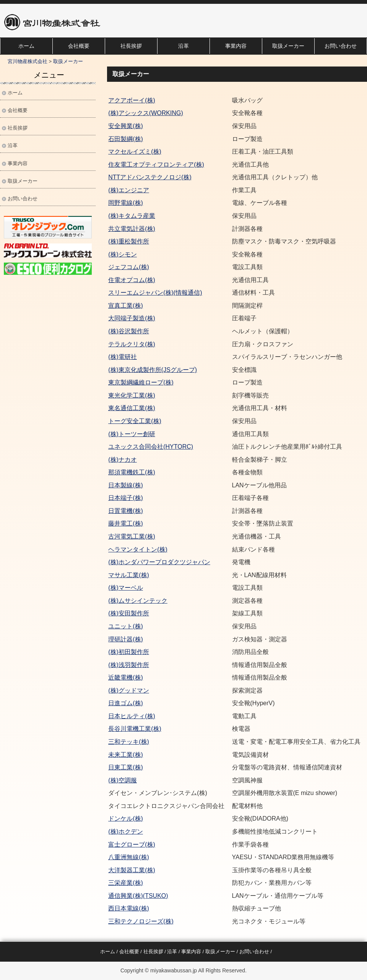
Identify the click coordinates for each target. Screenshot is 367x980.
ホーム (26, 46)
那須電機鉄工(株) (132, 472)
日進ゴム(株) (126, 703)
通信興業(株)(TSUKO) (138, 896)
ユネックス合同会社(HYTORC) (151, 447)
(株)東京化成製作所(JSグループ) (153, 370)
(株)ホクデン (126, 832)
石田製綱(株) (126, 139)
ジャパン (198, 562)
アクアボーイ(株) (132, 100)
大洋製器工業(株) (132, 870)
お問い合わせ (341, 46)
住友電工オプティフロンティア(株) (156, 165)
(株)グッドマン (129, 690)
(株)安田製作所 (129, 613)
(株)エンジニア (129, 190)
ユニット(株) (126, 626)
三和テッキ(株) (129, 742)
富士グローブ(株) (132, 845)
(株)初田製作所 (129, 652)
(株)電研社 (123, 357)
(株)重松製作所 (129, 241)
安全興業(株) (126, 126)
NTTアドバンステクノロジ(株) (150, 177)
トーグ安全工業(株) (135, 421)
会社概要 (79, 46)
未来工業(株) (126, 755)
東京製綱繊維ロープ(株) (141, 382)
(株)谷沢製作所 (129, 331)
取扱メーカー (288, 46)
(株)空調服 (123, 780)
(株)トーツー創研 (132, 434)
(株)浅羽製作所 (129, 665)
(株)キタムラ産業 (132, 216)
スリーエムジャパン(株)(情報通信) (155, 293)
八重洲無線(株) (129, 857)
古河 (114, 536)
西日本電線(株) (129, 908)
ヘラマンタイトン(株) (138, 549)
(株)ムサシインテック (138, 601)
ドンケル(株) (126, 819)
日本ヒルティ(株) (132, 716)
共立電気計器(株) (132, 229)
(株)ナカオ (123, 460)
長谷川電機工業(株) (135, 729)
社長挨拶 (131, 46)
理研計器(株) (126, 639)
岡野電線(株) (126, 203)
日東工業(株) (126, 767)
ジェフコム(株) (129, 267)
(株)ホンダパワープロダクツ (147, 562)
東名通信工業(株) (132, 408)
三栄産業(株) (126, 883)
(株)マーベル (126, 588)
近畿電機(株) (126, 677)
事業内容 (236, 46)
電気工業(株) (138, 536)
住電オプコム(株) (132, 280)
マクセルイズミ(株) (135, 152)
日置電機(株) (126, 511)
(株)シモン (123, 254)
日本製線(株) (126, 485)
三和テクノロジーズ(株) (141, 921)
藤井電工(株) (126, 523)
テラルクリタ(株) (132, 344)
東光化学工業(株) (132, 395)
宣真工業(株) (126, 306)
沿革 (183, 46)
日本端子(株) (126, 498)
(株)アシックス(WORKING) (146, 113)
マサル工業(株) (129, 575)
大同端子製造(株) (132, 318)
